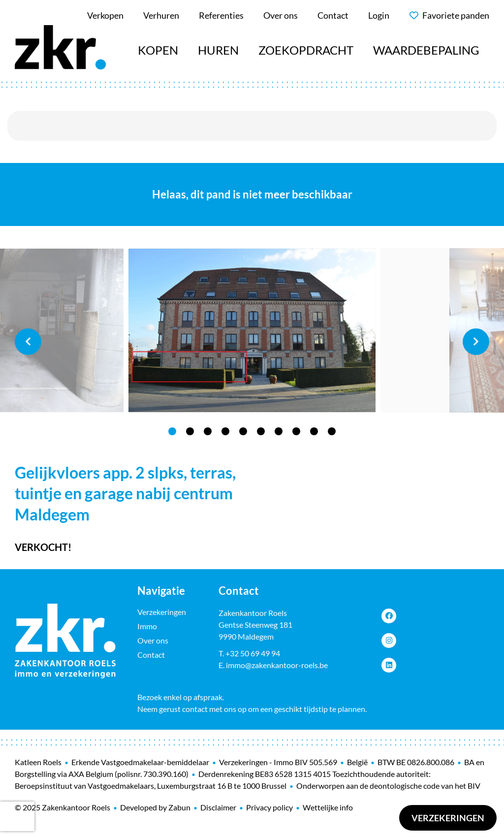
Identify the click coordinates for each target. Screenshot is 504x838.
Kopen (158, 50)
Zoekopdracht (306, 50)
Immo (147, 626)
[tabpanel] (252, 331)
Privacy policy (269, 807)
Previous (28, 342)
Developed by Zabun (155, 807)
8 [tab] (296, 431)
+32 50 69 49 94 (253, 653)
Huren (218, 50)
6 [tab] (261, 431)
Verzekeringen (448, 818)
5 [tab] (243, 431)
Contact (151, 655)
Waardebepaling (426, 50)
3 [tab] (208, 431)
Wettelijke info (328, 807)
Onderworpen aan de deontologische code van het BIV (388, 786)
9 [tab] (314, 431)
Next (476, 342)
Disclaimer (218, 807)
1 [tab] (172, 431)
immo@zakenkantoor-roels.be (277, 665)
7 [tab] (279, 431)
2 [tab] (190, 431)
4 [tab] (225, 431)
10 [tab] (332, 431)
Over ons (153, 640)
